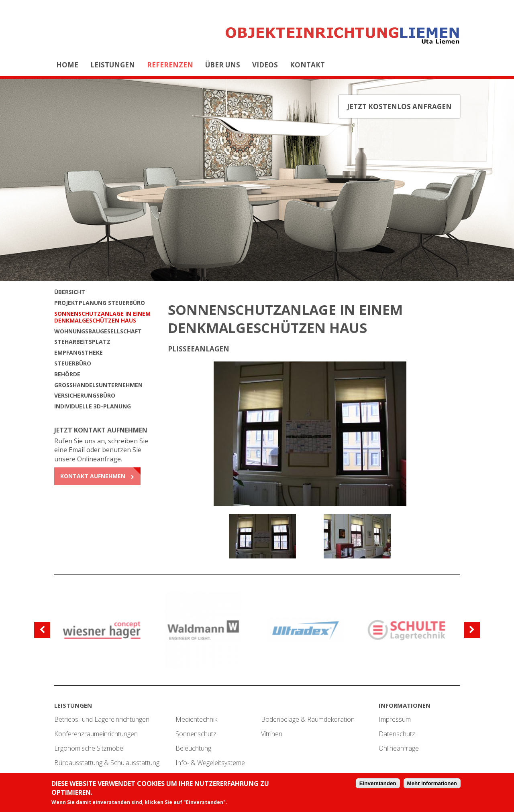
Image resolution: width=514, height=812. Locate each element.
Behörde (67, 374)
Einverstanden (378, 784)
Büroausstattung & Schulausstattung (107, 763)
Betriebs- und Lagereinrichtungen (102, 719)
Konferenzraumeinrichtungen (96, 734)
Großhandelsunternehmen (98, 385)
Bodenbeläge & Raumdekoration (308, 719)
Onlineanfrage (399, 748)
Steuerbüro (73, 363)
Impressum (395, 719)
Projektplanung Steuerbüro (100, 303)
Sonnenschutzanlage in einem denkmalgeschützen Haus (102, 317)
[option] (310, 434)
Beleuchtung (193, 748)
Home (67, 65)
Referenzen (170, 65)
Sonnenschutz (196, 734)
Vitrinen (272, 734)
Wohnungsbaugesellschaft (98, 331)
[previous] (42, 630)
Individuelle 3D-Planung (93, 406)
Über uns (223, 65)
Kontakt (307, 65)
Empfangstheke (79, 352)
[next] (472, 630)
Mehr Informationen (432, 784)
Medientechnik (196, 719)
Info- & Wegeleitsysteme (210, 763)
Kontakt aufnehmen (93, 476)
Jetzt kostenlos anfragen (399, 107)
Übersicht (70, 292)
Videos (265, 65)
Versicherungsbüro (85, 395)
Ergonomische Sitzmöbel (89, 748)
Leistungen (113, 65)
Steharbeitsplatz (82, 342)
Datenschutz (397, 734)
